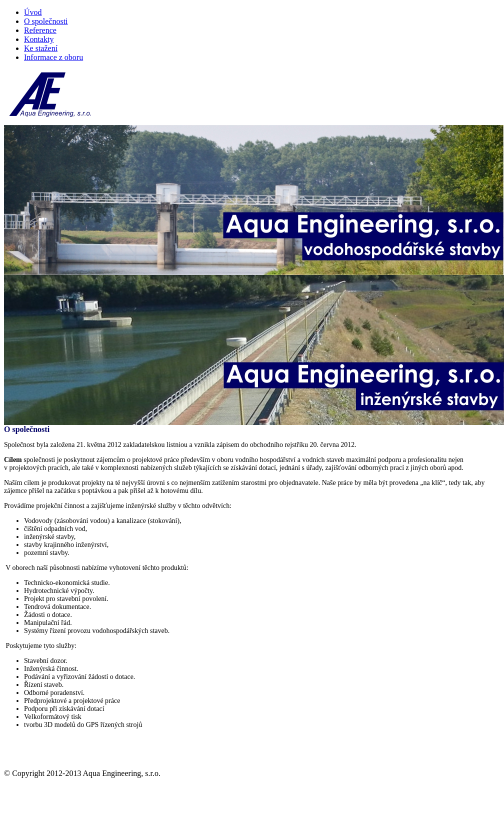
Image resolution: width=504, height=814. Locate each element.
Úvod (33, 12)
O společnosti (46, 21)
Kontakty (39, 39)
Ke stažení (41, 48)
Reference (40, 30)
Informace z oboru (53, 57)
